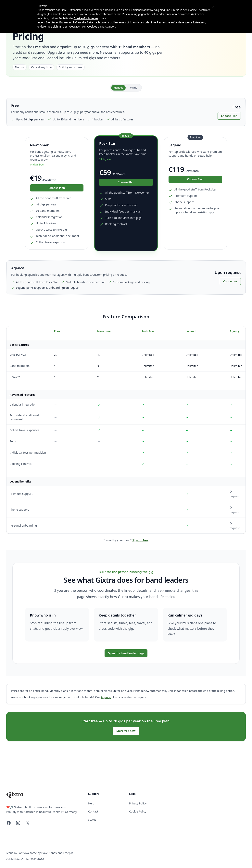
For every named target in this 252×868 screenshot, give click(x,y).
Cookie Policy (138, 811)
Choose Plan (229, 116)
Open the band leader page (126, 653)
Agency (106, 697)
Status (92, 819)
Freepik (68, 853)
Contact (93, 811)
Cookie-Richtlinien (86, 18)
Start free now (126, 731)
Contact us (230, 281)
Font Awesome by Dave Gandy (37, 853)
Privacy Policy (138, 803)
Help (91, 803)
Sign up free (140, 540)
